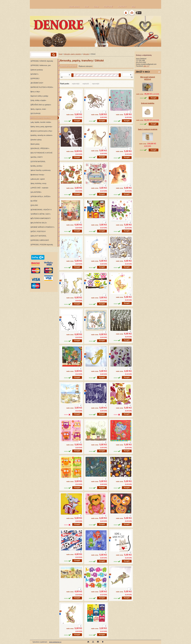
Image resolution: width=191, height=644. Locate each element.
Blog (133, 7)
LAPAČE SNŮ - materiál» (39, 188)
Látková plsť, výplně (38, 179)
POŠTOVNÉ (108, 7)
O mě (87, 7)
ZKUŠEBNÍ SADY (37, 83)
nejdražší (86, 84)
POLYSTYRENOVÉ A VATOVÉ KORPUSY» (41, 153)
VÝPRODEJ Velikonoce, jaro (41, 65)
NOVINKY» (35, 74)
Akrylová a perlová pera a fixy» (41, 131)
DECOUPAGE (36, 114)
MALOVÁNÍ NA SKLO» (39, 223)
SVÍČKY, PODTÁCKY (38, 232)
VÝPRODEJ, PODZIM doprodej (42, 245)
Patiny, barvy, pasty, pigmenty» (41, 127)
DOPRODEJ (35, 79)
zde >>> (146, 66)
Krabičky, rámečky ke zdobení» (42, 135)
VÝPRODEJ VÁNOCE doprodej (42, 61)
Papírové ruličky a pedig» (39, 96)
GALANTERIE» (36, 192)
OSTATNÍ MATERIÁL (38, 162)
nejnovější (96, 84)
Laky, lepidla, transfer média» (41, 122)
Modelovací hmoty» (37, 175)
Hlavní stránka (74, 7)
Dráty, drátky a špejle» (38, 100)
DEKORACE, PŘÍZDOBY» (40, 148)
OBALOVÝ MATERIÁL (38, 236)
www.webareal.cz (55, 642)
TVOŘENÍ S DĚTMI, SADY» (41, 214)
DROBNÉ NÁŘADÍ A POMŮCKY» (43, 227)
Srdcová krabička (148, 103)
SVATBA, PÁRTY (37, 157)
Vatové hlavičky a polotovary (41, 170)
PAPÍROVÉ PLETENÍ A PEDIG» (42, 87)
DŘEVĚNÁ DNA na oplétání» (41, 105)
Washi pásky (35, 144)
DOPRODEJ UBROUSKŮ (40, 240)
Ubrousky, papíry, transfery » (41, 118)
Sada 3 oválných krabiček (148, 129)
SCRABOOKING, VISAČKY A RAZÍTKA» (41, 210)
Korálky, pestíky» (36, 166)
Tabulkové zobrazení (68, 66)
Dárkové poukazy (37, 70)
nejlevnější (76, 84)
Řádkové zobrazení (85, 66)
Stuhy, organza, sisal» (38, 109)
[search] (53, 55)
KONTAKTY (122, 7)
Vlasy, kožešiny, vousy (38, 183)
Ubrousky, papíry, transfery (73, 54)
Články (96, 7)
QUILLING (34, 205)
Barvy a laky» (35, 92)
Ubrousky (86, 54)
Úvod (60, 54)
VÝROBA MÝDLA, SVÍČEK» (41, 197)
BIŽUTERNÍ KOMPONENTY (41, 218)
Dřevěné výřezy (36, 140)
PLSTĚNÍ (34, 201)
